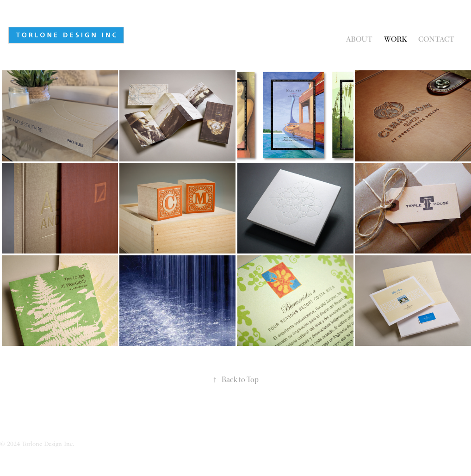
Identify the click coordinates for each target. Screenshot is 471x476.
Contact (436, 39)
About (359, 39)
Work (396, 39)
